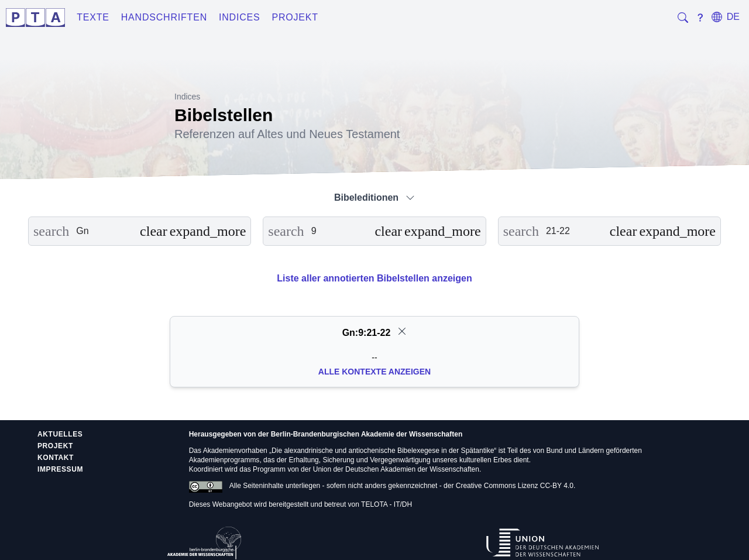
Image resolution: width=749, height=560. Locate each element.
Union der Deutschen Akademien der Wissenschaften (396, 469)
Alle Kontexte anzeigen (374, 372)
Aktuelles (60, 434)
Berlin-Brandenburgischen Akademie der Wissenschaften (367, 434)
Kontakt (56, 458)
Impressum (60, 469)
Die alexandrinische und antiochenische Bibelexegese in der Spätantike (383, 451)
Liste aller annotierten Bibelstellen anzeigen (374, 278)
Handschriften (164, 17)
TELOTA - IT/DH (386, 504)
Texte (93, 17)
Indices (240, 17)
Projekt (295, 17)
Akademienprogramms (224, 460)
